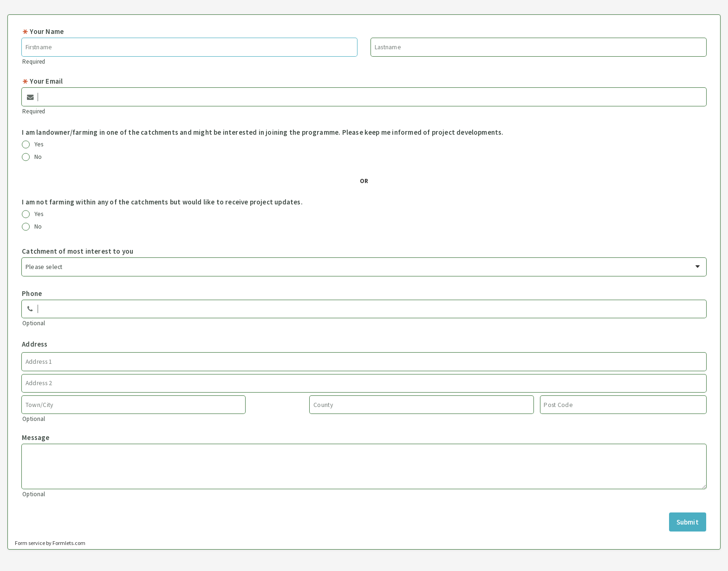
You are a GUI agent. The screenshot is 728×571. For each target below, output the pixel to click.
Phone (32, 293)
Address (35, 344)
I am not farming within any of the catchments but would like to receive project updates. (162, 202)
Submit (688, 522)
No (32, 157)
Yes (33, 144)
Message (36, 437)
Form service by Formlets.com (50, 543)
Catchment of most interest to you (78, 251)
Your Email (42, 81)
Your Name (43, 31)
